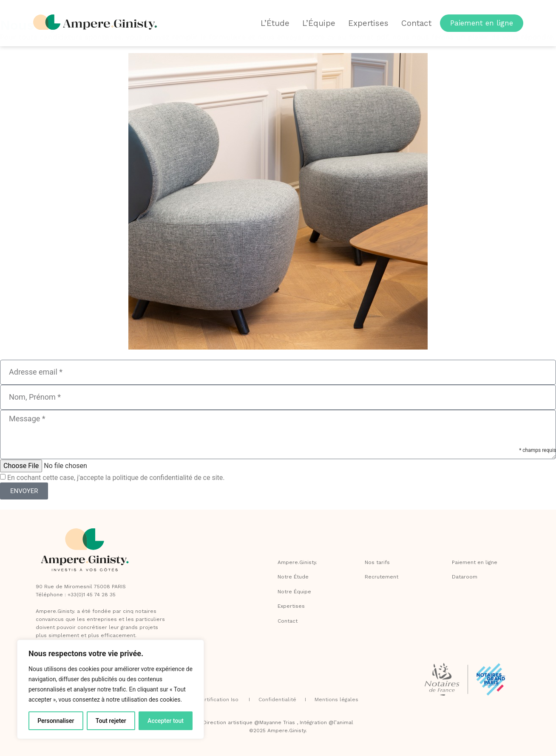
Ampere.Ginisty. (297, 562)
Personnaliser (56, 721)
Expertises (368, 23)
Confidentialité (278, 700)
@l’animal (341, 722)
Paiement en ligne (475, 562)
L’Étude (275, 23)
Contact (416, 23)
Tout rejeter (111, 721)
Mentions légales (336, 700)
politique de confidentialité (152, 478)
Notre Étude (293, 577)
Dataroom (465, 577)
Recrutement (382, 577)
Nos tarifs (377, 562)
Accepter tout (166, 721)
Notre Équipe (294, 592)
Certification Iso (219, 700)
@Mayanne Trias (275, 722)
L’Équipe (319, 23)
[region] (111, 689)
